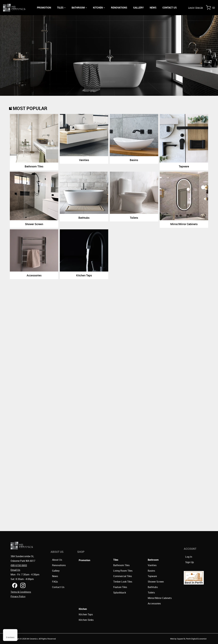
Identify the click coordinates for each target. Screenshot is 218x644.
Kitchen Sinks (86, 620)
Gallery (138, 8)
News (55, 576)
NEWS (153, 8)
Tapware (152, 576)
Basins (151, 571)
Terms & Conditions (21, 592)
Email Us (15, 570)
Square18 (181, 639)
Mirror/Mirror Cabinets (160, 598)
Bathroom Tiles (121, 565)
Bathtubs (153, 587)
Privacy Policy (18, 596)
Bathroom (79, 8)
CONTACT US (170, 8)
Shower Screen (156, 582)
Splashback (120, 593)
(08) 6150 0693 (19, 565)
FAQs (55, 582)
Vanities (152, 565)
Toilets (151, 593)
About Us (57, 560)
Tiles (61, 8)
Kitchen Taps (86, 614)
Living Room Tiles (123, 571)
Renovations (119, 8)
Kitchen (99, 8)
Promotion (44, 8)
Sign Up (199, 8)
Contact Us (58, 587)
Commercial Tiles (123, 576)
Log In (191, 8)
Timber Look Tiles (123, 582)
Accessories (154, 603)
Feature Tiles (120, 587)
